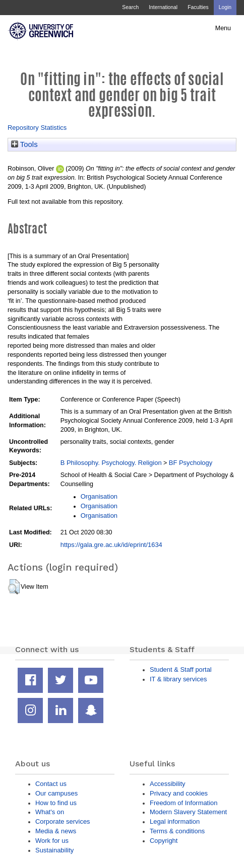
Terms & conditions (177, 831)
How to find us (56, 803)
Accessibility (167, 784)
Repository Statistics (37, 128)
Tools (24, 144)
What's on (50, 812)
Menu (223, 28)
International (163, 7)
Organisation (99, 496)
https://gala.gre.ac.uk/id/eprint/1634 (111, 545)
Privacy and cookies (179, 793)
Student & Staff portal (181, 669)
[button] (14, 587)
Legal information (175, 821)
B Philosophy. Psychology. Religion (111, 463)
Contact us (51, 784)
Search (130, 7)
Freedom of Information (184, 803)
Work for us (52, 841)
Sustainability (54, 850)
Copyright (164, 841)
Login (225, 7)
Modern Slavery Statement (188, 812)
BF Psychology (191, 463)
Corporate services (63, 821)
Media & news (56, 831)
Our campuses (56, 793)
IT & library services (178, 679)
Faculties (198, 7)
